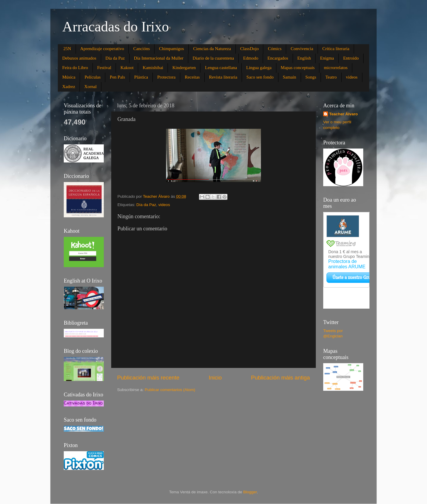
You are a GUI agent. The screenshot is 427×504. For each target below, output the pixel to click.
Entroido (351, 58)
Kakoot (127, 68)
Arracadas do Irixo (116, 27)
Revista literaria (223, 77)
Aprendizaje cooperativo (102, 49)
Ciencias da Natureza (212, 49)
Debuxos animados (79, 58)
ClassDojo (250, 49)
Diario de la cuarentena (213, 58)
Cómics (275, 49)
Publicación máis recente (148, 378)
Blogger (250, 492)
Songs (311, 77)
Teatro (331, 77)
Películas (93, 77)
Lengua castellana (221, 68)
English (304, 58)
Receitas (192, 77)
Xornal (90, 87)
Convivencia (302, 49)
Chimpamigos (171, 49)
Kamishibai (153, 68)
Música (69, 77)
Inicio (215, 378)
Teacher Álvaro (344, 114)
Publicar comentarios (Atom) (170, 390)
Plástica (141, 77)
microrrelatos (336, 68)
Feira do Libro (75, 68)
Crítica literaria (336, 49)
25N (67, 49)
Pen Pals (117, 77)
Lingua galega (259, 68)
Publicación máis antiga (281, 378)
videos (352, 77)
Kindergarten (184, 68)
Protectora (166, 77)
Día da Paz (115, 58)
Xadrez (69, 87)
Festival (104, 68)
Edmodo (251, 58)
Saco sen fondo (260, 77)
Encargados (278, 58)
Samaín (290, 77)
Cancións (141, 49)
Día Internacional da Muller (159, 58)
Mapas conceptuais (298, 68)
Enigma (327, 58)
